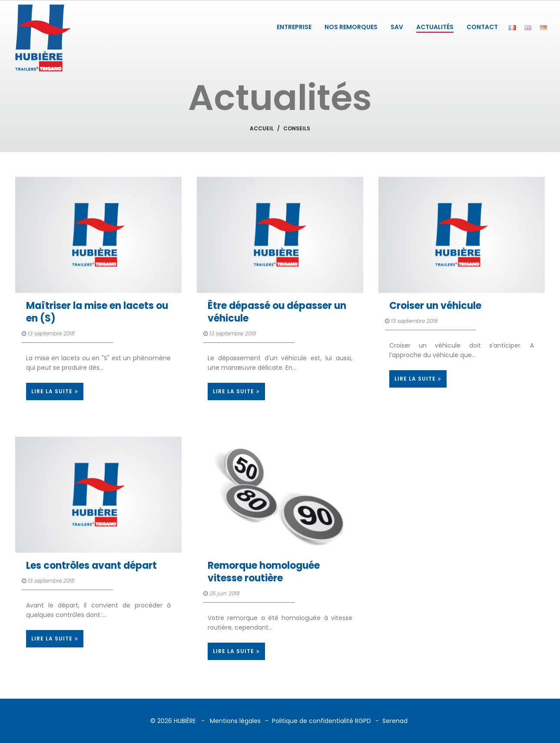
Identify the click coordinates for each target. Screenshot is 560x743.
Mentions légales (235, 721)
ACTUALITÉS (435, 27)
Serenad (395, 721)
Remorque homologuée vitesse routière (264, 572)
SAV (397, 27)
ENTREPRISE (294, 27)
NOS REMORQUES (351, 27)
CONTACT (482, 27)
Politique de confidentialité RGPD (321, 721)
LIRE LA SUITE (55, 391)
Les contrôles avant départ (91, 566)
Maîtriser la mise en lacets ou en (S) (97, 312)
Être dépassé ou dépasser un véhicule (277, 312)
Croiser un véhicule (435, 306)
